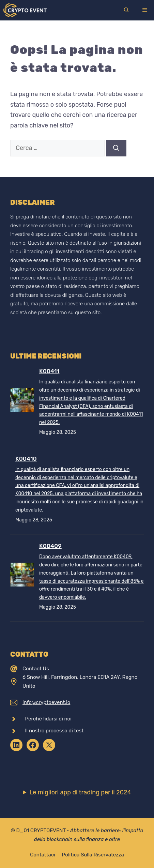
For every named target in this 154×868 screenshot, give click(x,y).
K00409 (50, 546)
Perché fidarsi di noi (48, 719)
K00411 (49, 371)
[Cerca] (116, 148)
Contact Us (36, 669)
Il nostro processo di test (55, 731)
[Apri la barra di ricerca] (126, 10)
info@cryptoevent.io (46, 702)
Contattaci (43, 855)
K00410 (26, 459)
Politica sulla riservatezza (93, 855)
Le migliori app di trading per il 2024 (80, 792)
